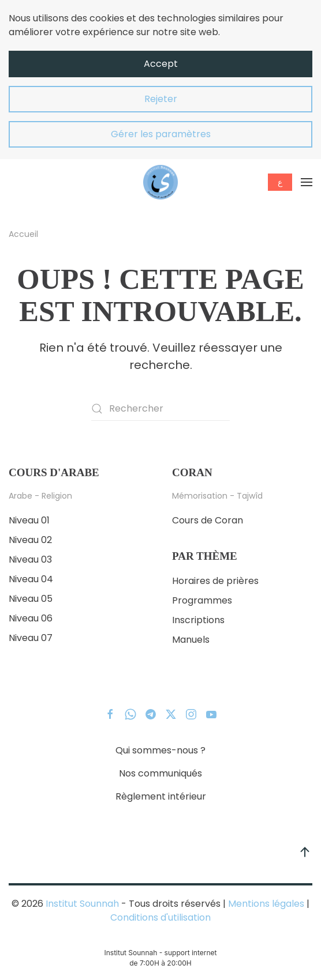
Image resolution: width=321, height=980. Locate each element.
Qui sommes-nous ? (160, 750)
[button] (307, 182)
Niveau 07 (31, 638)
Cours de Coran (208, 520)
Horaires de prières (215, 581)
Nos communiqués (160, 773)
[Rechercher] (160, 409)
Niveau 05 (31, 599)
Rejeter (161, 99)
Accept (161, 64)
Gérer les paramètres (161, 134)
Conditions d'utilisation (160, 917)
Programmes (202, 600)
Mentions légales (266, 904)
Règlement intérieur (161, 796)
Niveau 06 (31, 618)
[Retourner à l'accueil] (160, 182)
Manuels (191, 640)
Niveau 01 (29, 520)
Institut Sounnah (82, 904)
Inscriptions (198, 620)
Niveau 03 (30, 559)
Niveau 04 (31, 579)
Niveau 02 (30, 540)
